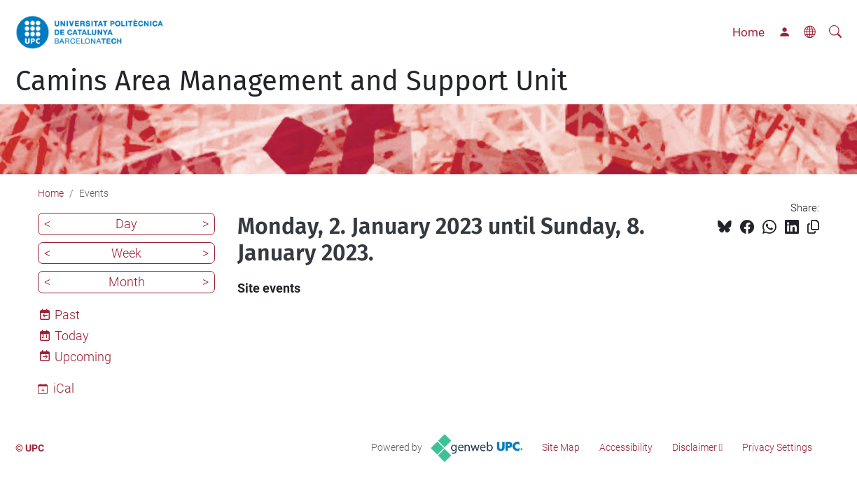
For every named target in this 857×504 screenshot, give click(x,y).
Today (72, 336)
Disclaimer (695, 447)
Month (127, 282)
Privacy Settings (777, 447)
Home (748, 32)
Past (67, 315)
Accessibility (626, 447)
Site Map (561, 447)
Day (126, 224)
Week (126, 253)
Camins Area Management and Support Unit (291, 81)
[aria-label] (835, 32)
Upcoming (83, 357)
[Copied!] (813, 227)
